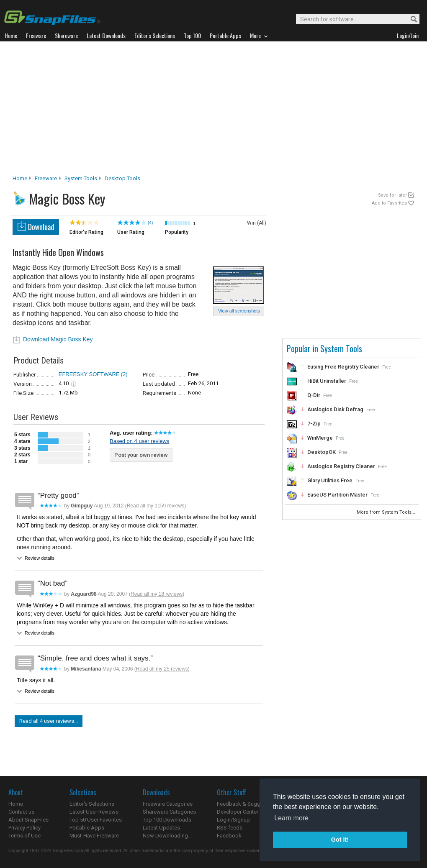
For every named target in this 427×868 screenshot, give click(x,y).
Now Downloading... (167, 836)
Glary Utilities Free (330, 480)
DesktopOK (322, 452)
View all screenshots (239, 311)
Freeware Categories (168, 804)
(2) (124, 374)
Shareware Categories (169, 812)
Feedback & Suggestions (248, 804)
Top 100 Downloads (167, 820)
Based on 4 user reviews (139, 441)
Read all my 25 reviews (162, 669)
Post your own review (141, 455)
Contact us (21, 812)
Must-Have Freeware (94, 836)
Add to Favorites (389, 203)
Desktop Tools (122, 178)
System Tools (81, 178)
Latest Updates (161, 828)
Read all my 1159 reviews (156, 506)
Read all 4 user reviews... (49, 721)
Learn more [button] (291, 818)
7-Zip (314, 424)
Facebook (229, 836)
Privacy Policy (24, 828)
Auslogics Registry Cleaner (341, 466)
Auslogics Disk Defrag (335, 409)
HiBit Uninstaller (327, 381)
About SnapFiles (28, 820)
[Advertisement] (214, 110)
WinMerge (320, 438)
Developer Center (238, 812)
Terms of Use (24, 836)
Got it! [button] (340, 840)
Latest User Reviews (94, 812)
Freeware (46, 178)
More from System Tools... (387, 512)
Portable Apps (87, 828)
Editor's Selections (92, 804)
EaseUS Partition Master (337, 495)
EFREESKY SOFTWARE (89, 374)
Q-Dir (314, 395)
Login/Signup (233, 820)
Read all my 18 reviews (157, 594)
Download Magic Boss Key (58, 339)
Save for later (392, 195)
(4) (150, 223)
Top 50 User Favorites (96, 820)
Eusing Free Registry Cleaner (343, 367)
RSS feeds (230, 828)
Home (20, 178)
